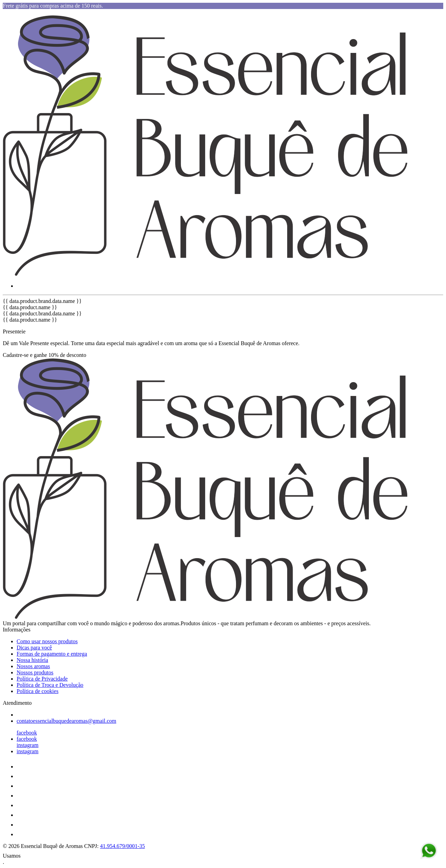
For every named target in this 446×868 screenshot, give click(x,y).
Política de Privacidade (42, 679)
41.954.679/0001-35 (122, 846)
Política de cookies (38, 691)
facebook (27, 733)
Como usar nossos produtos (47, 641)
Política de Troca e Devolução (50, 685)
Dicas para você (34, 648)
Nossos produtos (35, 672)
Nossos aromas (33, 666)
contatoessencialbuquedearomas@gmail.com (66, 721)
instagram (28, 745)
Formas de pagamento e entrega (52, 654)
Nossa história (32, 660)
